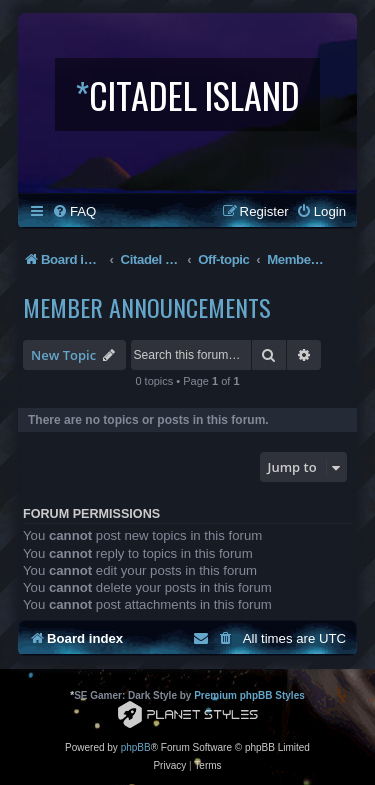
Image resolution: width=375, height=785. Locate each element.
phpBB (136, 747)
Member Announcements (147, 307)
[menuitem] (74, 211)
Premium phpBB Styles (249, 695)
